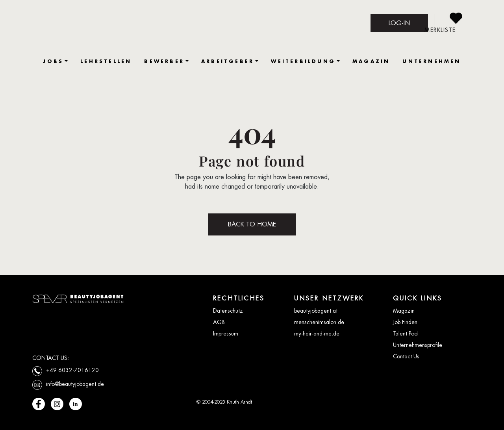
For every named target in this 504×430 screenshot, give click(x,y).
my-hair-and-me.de (317, 334)
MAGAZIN (371, 61)
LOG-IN (399, 23)
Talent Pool (406, 334)
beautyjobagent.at (316, 311)
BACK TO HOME (252, 224)
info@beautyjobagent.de (75, 384)
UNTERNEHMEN (432, 61)
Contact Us (406, 356)
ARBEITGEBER (228, 61)
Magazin (404, 311)
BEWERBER (164, 61)
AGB (219, 322)
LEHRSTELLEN (106, 61)
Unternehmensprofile (418, 345)
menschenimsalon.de (319, 322)
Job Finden (405, 322)
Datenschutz (228, 311)
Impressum (226, 334)
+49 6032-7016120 (72, 370)
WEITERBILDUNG (303, 61)
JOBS (53, 61)
